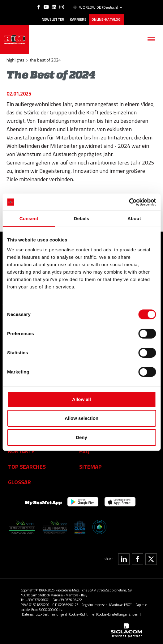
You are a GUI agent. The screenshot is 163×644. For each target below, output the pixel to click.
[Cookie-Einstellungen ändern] (118, 614)
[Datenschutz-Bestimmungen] (44, 614)
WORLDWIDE (97, 7)
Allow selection (81, 418)
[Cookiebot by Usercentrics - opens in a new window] (129, 202)
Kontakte (21, 451)
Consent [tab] (29, 218)
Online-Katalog (106, 19)
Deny (81, 437)
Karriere (78, 19)
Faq (84, 451)
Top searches (27, 467)
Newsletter (53, 19)
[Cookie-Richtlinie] (81, 614)
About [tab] (134, 218)
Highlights (15, 60)
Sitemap (90, 467)
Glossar (19, 482)
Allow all (81, 399)
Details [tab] (82, 218)
